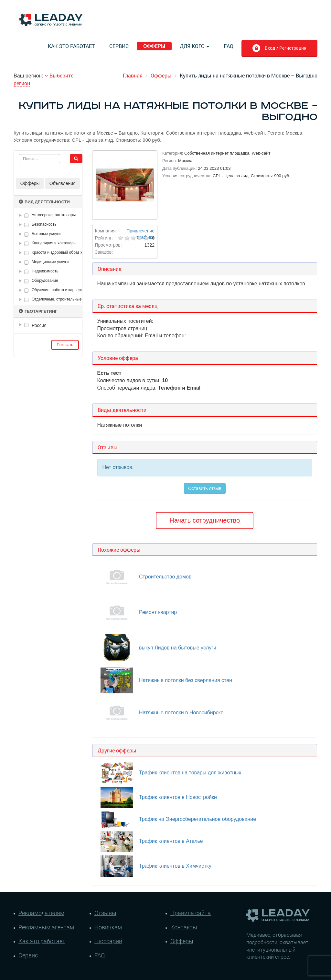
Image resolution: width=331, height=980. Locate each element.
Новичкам (108, 927)
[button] (22, 215)
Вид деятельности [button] (44, 202)
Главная (133, 75)
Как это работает (71, 46)
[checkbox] (26, 215)
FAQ (229, 46)
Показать (65, 345)
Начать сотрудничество (205, 520)
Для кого (194, 46)
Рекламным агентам (46, 927)
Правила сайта (191, 913)
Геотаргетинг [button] (38, 311)
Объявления (63, 183)
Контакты (184, 927)
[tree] (48, 325)
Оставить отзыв (205, 488)
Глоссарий (108, 941)
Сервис (119, 46)
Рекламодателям (41, 913)
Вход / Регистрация (279, 49)
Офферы (154, 46)
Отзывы (105, 913)
